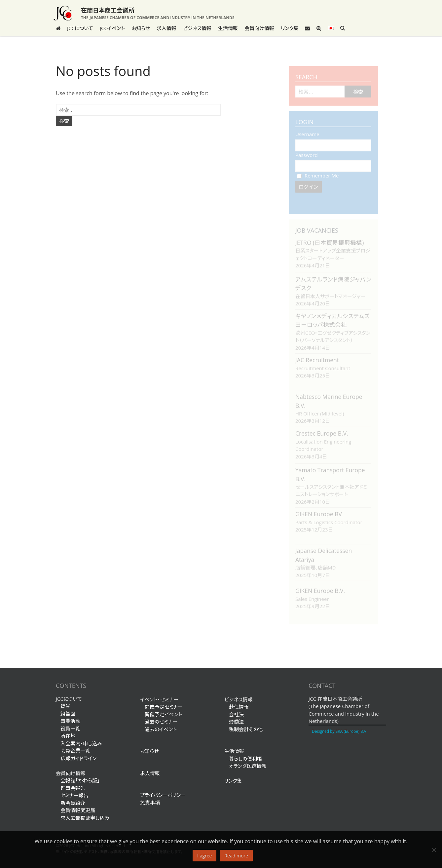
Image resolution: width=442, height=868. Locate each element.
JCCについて (80, 28)
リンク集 (290, 28)
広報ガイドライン (76, 758)
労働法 (236, 722)
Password (307, 152)
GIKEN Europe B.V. (320, 587)
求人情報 (166, 28)
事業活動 (70, 721)
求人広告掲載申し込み (85, 818)
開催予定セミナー (164, 707)
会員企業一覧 (75, 751)
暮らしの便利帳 (245, 759)
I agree (204, 856)
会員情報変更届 (78, 810)
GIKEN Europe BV (319, 511)
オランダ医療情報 (248, 766)
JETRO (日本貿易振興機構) (330, 239)
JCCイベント (112, 28)
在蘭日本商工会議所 (108, 10)
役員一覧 (70, 729)
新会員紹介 (73, 803)
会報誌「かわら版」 (80, 780)
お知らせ (141, 28)
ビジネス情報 (197, 28)
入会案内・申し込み (81, 743)
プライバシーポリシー (163, 795)
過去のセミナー (161, 722)
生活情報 (228, 28)
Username (307, 131)
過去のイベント (161, 729)
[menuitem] (331, 28)
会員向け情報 (259, 28)
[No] (434, 850)
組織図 (68, 714)
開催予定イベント (163, 714)
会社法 (236, 714)
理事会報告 (73, 788)
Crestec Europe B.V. (322, 430)
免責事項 (150, 803)
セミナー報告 (74, 795)
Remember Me (318, 172)
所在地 (68, 736)
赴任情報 (239, 707)
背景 (65, 706)
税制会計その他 (246, 729)
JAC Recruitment (317, 357)
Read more (236, 856)
